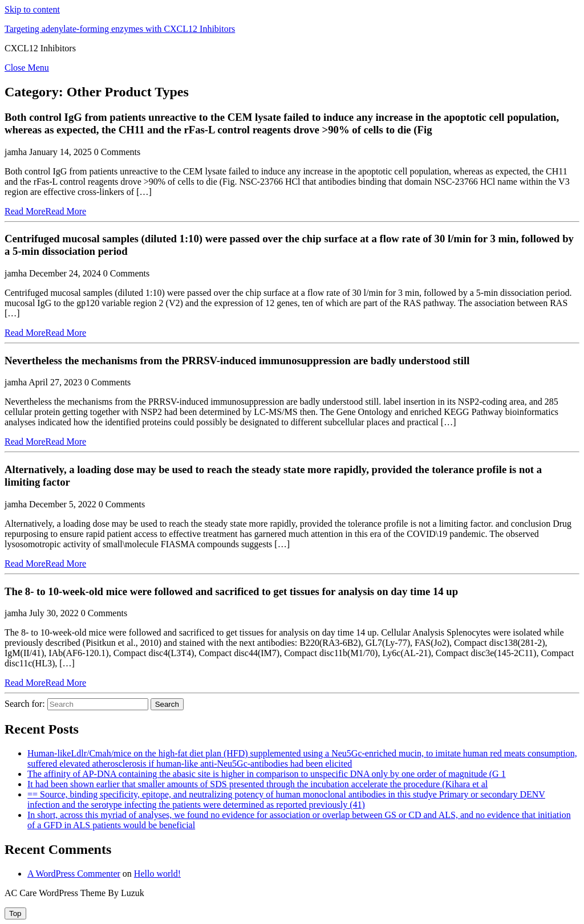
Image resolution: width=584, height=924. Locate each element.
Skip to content (32, 9)
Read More (45, 211)
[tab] (15, 913)
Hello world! (157, 874)
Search (167, 704)
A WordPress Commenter (74, 874)
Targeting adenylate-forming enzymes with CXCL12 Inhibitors (120, 29)
